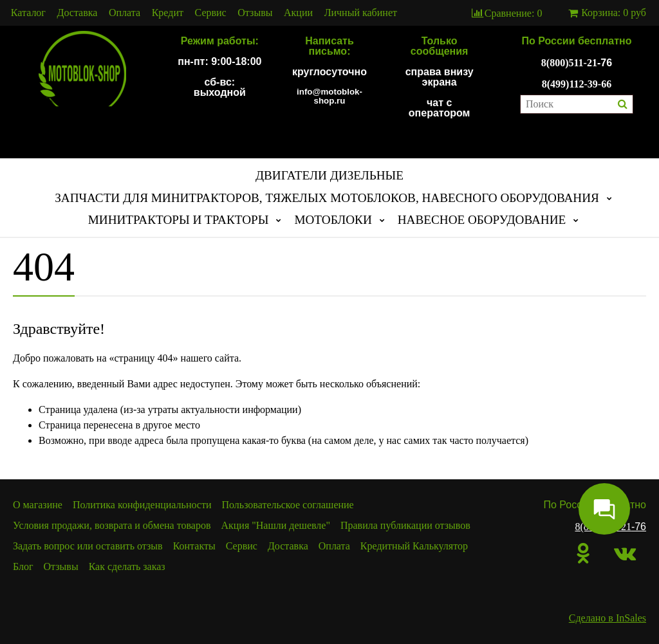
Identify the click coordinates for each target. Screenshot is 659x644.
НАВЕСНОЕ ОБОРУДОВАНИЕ (482, 220)
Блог (23, 566)
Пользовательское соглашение (288, 505)
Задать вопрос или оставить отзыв (88, 546)
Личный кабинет (361, 13)
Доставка (78, 13)
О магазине (38, 505)
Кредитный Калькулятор (414, 546)
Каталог (28, 13)
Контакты (194, 546)
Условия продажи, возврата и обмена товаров (112, 525)
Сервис (211, 13)
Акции (298, 13)
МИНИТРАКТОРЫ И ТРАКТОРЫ (179, 220)
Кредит (168, 13)
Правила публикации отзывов (405, 525)
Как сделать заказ (127, 566)
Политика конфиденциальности (142, 505)
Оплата (125, 13)
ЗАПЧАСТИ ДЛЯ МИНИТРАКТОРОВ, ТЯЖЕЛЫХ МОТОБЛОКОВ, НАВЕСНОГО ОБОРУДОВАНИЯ (327, 198)
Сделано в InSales (608, 618)
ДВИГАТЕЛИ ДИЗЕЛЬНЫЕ (329, 175)
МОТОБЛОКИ (333, 220)
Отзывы (255, 13)
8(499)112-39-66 (577, 84)
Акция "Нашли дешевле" (275, 525)
